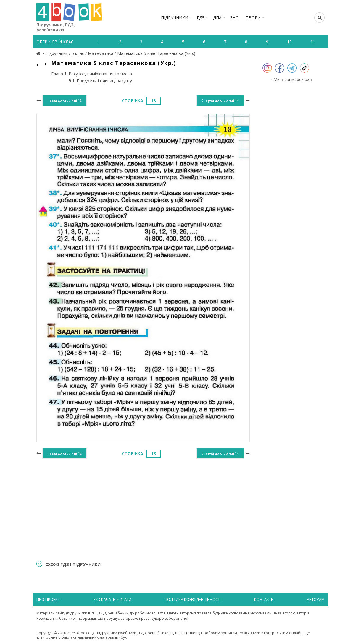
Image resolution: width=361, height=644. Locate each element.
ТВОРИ (253, 18)
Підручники (175, 18)
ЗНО (235, 18)
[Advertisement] (143, 509)
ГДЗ (201, 18)
